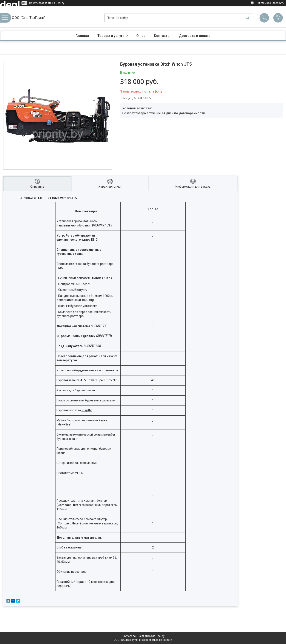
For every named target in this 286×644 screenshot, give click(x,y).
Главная (82, 36)
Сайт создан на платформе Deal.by (143, 636)
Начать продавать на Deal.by (47, 3)
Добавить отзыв (278, 18)
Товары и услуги (111, 36)
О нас (141, 36)
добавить (278, 3)
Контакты (162, 36)
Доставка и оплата (195, 36)
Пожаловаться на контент (156, 640)
